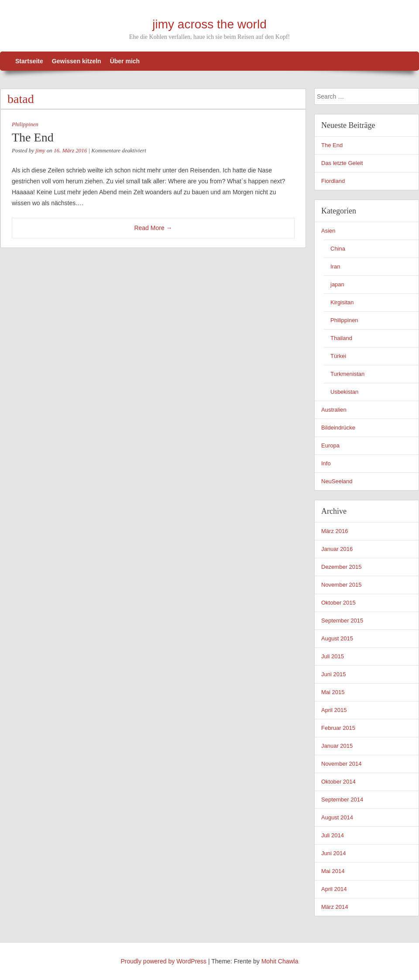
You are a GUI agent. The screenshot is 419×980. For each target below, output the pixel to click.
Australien (334, 410)
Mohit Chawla (280, 961)
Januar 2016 (337, 549)
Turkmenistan (347, 374)
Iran (335, 266)
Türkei (338, 356)
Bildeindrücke (338, 428)
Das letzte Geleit (342, 163)
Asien (328, 231)
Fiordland (333, 181)
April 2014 (334, 889)
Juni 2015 (333, 674)
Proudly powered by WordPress (164, 961)
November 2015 (342, 585)
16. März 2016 (70, 150)
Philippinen (25, 124)
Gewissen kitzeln (77, 61)
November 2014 (342, 764)
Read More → (153, 228)
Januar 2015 (337, 746)
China (338, 249)
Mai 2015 (333, 692)
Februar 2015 (338, 728)
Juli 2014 (333, 835)
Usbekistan (344, 392)
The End (33, 137)
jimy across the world (209, 24)
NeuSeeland (337, 481)
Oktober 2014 (338, 782)
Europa (330, 445)
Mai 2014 (333, 871)
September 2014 (342, 799)
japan (337, 284)
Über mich (125, 61)
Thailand (341, 338)
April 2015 (334, 710)
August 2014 (337, 817)
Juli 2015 (333, 656)
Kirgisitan (342, 302)
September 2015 (342, 621)
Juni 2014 (333, 853)
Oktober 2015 (338, 603)
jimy (40, 150)
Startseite (29, 61)
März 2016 (335, 531)
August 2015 (337, 638)
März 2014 (335, 907)
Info (326, 463)
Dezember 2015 (342, 567)
